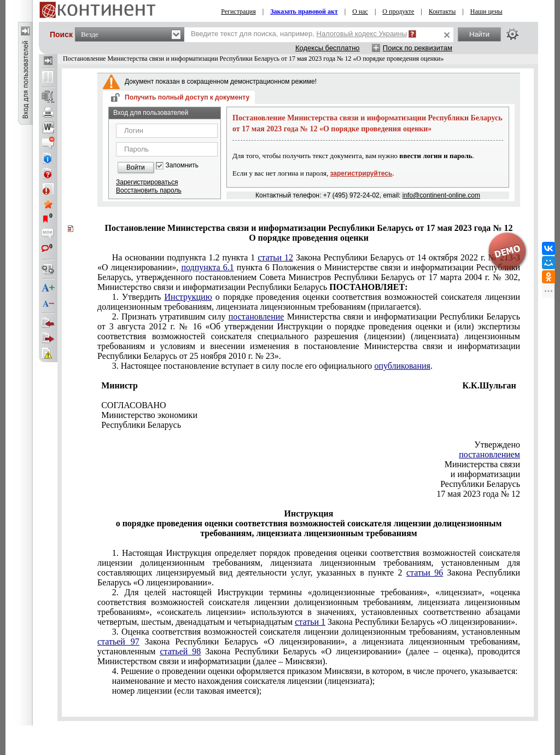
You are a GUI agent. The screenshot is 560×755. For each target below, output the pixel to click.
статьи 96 (425, 573)
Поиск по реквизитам (418, 48)
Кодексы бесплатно (328, 48)
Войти (136, 167)
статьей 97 (118, 641)
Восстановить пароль (149, 190)
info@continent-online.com (441, 195)
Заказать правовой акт (304, 11)
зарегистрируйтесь (361, 173)
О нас (360, 11)
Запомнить (182, 165)
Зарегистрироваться (147, 182)
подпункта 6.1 (207, 267)
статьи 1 (310, 622)
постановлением (489, 454)
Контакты (442, 11)
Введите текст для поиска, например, (299, 34)
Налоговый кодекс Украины (362, 34)
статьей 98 (180, 651)
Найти (479, 34)
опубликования (402, 366)
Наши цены (486, 11)
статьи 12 (275, 257)
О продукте (398, 11)
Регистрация (238, 11)
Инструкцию (188, 297)
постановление (256, 316)
